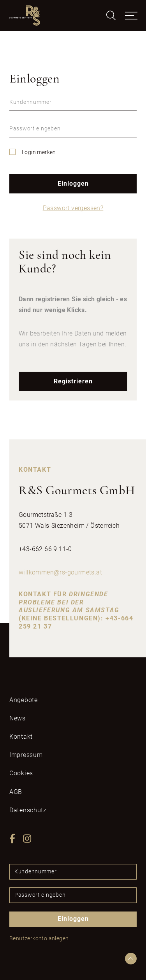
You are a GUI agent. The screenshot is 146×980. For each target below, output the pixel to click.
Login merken (39, 152)
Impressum (26, 755)
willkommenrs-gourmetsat (60, 572)
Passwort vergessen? (73, 208)
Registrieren (73, 381)
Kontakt (21, 737)
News (18, 718)
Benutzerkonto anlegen (39, 939)
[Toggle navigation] (131, 15)
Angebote (24, 700)
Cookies (21, 773)
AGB (16, 792)
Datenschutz (28, 810)
